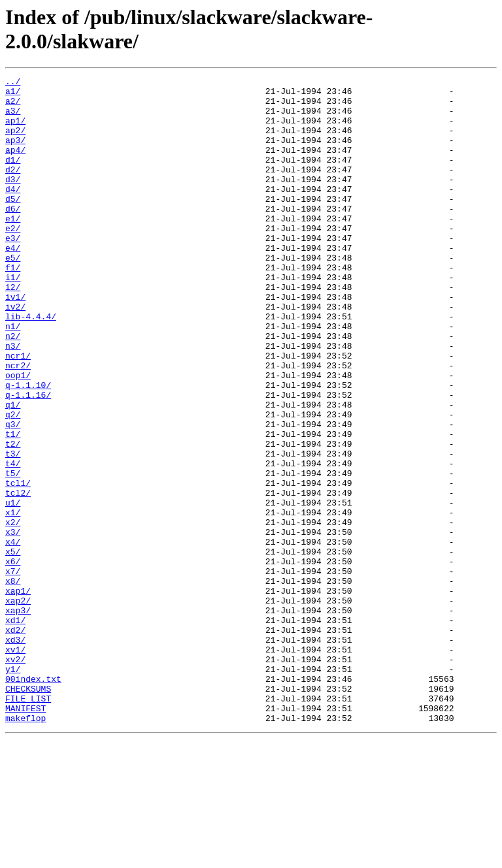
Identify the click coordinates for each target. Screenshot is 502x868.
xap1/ (18, 694)
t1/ (13, 506)
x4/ (13, 635)
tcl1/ (18, 565)
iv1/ (15, 342)
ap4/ (15, 165)
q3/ (13, 494)
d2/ (13, 189)
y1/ (13, 788)
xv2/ (15, 777)
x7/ (13, 671)
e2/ (13, 259)
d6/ (13, 236)
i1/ (13, 318)
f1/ (13, 306)
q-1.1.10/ (28, 447)
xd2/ (15, 741)
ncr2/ (18, 424)
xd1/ (15, 730)
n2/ (13, 389)
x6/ (13, 659)
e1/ (13, 248)
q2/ (13, 483)
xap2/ (18, 706)
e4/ (13, 283)
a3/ (13, 118)
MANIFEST (25, 835)
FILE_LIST (28, 824)
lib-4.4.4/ (31, 365)
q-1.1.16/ (28, 459)
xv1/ (15, 765)
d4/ (13, 212)
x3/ (13, 624)
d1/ (13, 177)
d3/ (13, 201)
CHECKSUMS (28, 812)
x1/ (13, 600)
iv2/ (15, 353)
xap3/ (18, 718)
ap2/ (15, 142)
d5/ (13, 224)
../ (13, 83)
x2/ (13, 612)
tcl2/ (18, 577)
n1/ (13, 377)
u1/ (13, 588)
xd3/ (15, 753)
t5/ (13, 553)
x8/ (13, 683)
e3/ (13, 271)
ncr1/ (18, 412)
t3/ (13, 530)
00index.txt (33, 800)
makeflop (25, 847)
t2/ (13, 518)
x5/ (13, 647)
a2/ (13, 106)
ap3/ (15, 153)
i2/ (13, 330)
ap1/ (15, 130)
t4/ (13, 541)
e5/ (13, 295)
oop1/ (18, 436)
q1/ (13, 471)
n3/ (13, 400)
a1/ (13, 95)
